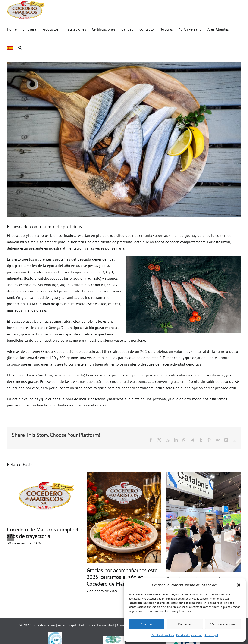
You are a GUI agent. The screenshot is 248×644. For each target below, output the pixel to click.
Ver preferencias (223, 624)
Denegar (185, 624)
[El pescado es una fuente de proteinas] (124, 144)
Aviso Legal (67, 630)
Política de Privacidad (97, 630)
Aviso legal (212, 635)
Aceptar (147, 624)
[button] (239, 585)
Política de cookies (163, 635)
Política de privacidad (189, 635)
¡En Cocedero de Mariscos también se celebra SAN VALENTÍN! (190, 533)
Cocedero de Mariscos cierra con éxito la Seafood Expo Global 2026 (39, 591)
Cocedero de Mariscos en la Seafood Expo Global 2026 (113, 526)
